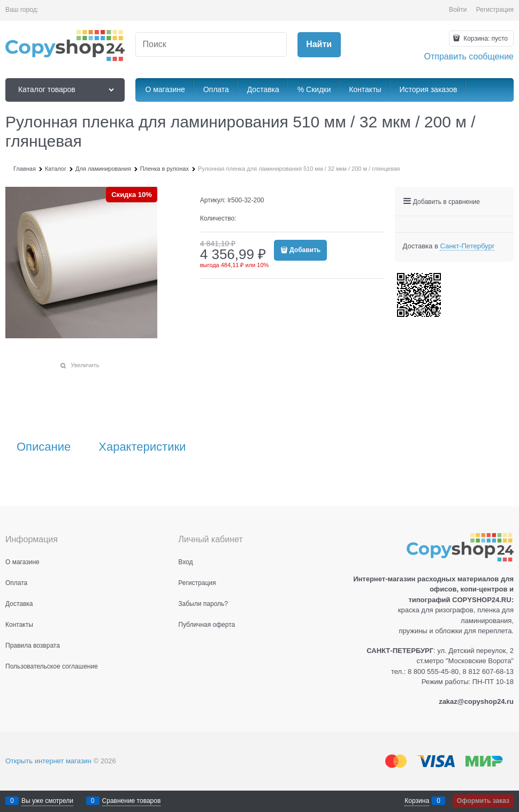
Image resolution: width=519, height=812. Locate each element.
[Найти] (319, 45)
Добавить (305, 250)
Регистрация (495, 10)
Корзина (417, 801)
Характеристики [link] (142, 447)
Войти (458, 10)
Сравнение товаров (132, 801)
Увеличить (85, 365)
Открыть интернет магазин (48, 761)
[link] (467, 246)
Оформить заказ (483, 801)
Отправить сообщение (469, 56)
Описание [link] (44, 447)
